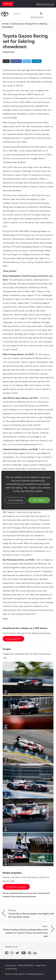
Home (5, 24)
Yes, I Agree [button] (39, 500)
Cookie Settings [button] (16, 500)
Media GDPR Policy (26, 965)
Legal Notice (41, 965)
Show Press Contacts (16, 887)
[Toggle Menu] (52, 14)
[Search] (28, 14)
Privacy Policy (11, 965)
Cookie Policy (11, 968)
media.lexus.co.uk (45, 4)
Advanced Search (37, 17)
